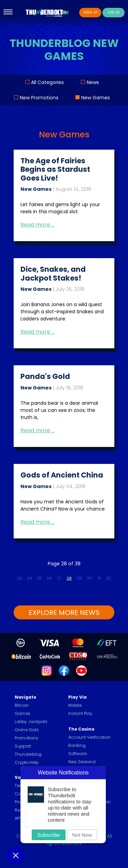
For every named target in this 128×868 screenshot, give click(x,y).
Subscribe (49, 835)
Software (77, 754)
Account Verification (89, 737)
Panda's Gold (45, 376)
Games (23, 713)
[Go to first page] (7, 575)
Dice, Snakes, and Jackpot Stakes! (53, 273)
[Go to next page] (116, 575)
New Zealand (82, 762)
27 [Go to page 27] (59, 578)
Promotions (26, 738)
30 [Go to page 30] (90, 578)
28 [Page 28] (69, 578)
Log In (114, 12)
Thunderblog (28, 754)
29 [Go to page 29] (79, 578)
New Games (96, 98)
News (93, 82)
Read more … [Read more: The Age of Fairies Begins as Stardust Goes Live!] (38, 225)
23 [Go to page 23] (19, 578)
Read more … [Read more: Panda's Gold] (38, 430)
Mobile (75, 705)
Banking (77, 745)
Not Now (82, 835)
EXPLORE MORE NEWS (64, 613)
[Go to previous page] (12, 575)
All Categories (47, 82)
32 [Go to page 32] (109, 578)
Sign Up (90, 12)
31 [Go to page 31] (99, 578)
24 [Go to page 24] (29, 578)
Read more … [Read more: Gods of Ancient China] (38, 522)
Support (23, 746)
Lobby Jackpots (31, 722)
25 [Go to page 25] (39, 578)
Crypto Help (27, 762)
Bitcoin (22, 705)
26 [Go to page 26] (49, 578)
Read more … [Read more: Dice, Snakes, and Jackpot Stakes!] (38, 332)
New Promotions (39, 98)
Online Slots (27, 730)
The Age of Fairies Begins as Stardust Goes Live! (55, 169)
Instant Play (80, 713)
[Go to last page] (121, 575)
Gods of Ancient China (62, 475)
